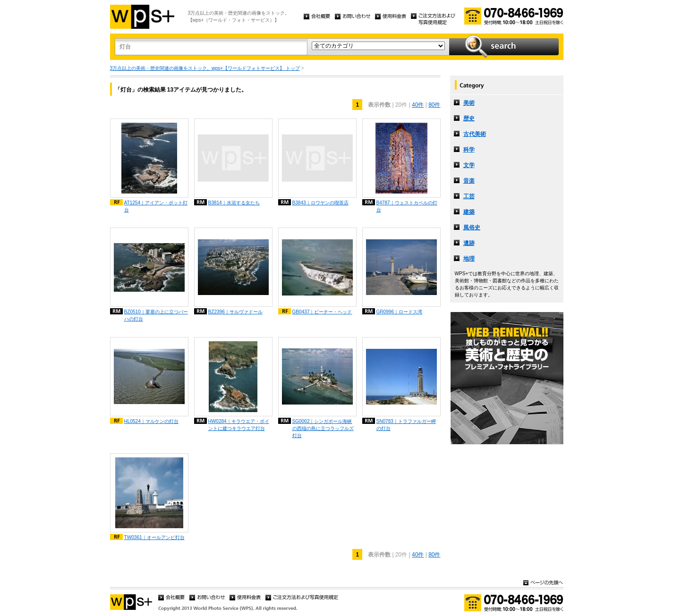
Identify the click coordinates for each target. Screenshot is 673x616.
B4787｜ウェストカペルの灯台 (407, 206)
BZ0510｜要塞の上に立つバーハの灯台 (156, 315)
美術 (469, 103)
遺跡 (469, 243)
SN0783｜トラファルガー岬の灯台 (406, 425)
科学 (469, 150)
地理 (469, 259)
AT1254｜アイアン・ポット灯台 (156, 206)
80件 (434, 105)
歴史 (469, 118)
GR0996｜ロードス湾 (400, 312)
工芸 (469, 196)
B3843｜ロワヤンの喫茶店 (320, 203)
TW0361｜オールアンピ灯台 (154, 537)
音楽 (469, 181)
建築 (469, 212)
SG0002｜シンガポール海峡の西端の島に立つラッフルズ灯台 (323, 428)
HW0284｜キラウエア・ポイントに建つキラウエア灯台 (239, 425)
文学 (469, 165)
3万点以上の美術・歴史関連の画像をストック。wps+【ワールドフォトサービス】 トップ (205, 68)
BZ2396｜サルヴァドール (235, 312)
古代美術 (475, 134)
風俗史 (472, 228)
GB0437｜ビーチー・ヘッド (322, 312)
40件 (418, 105)
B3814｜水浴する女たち (234, 203)
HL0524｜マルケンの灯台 (151, 421)
